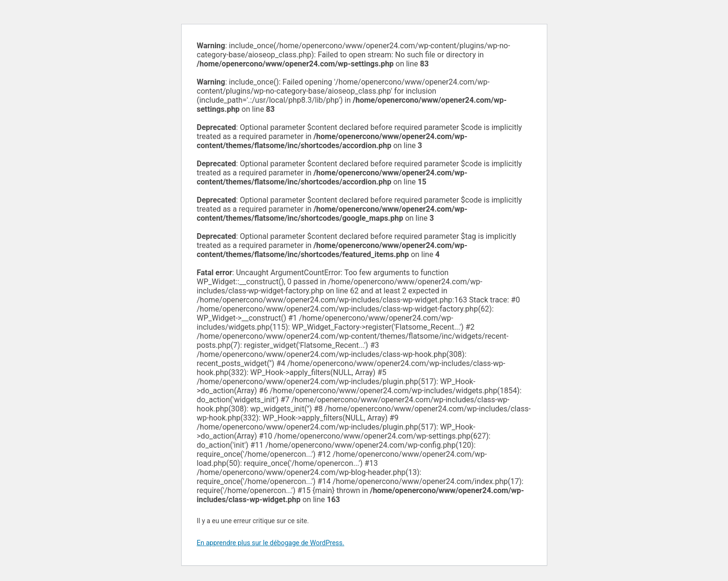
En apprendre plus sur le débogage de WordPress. (271, 543)
